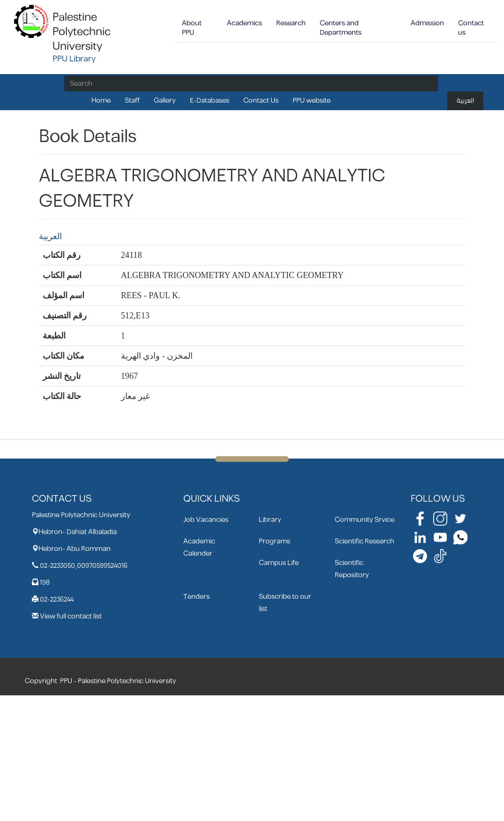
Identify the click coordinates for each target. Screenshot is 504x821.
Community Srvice (365, 520)
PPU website (312, 101)
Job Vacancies (206, 520)
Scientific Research (365, 541)
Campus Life (279, 563)
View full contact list (71, 616)
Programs (275, 541)
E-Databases (210, 101)
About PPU (192, 28)
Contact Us (261, 101)
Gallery (165, 101)
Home (101, 101)
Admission (427, 23)
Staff (132, 101)
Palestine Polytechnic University (82, 32)
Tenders (196, 597)
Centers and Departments (341, 28)
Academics (244, 23)
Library (270, 520)
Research (291, 23)
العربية (465, 101)
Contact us (471, 28)
